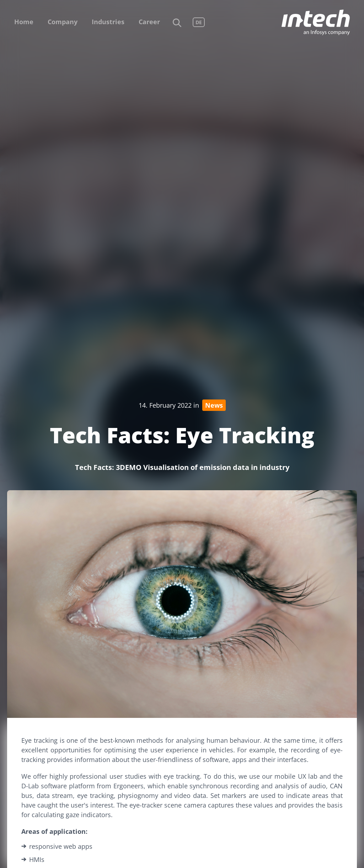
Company (63, 22)
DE (199, 22)
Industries (108, 22)
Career (149, 22)
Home (24, 22)
